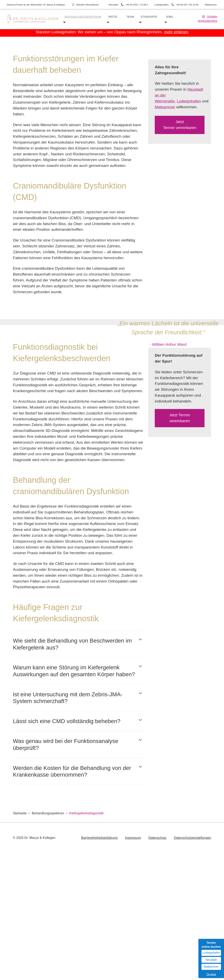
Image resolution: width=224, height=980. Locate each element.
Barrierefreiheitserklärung (99, 963)
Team (130, 17)
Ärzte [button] (113, 17)
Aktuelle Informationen (88, 5)
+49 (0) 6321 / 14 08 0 (136, 5)
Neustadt (211, 960)
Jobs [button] (170, 17)
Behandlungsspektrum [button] (83, 17)
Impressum (133, 963)
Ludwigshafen (189, 188)
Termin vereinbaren (207, 19)
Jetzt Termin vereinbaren (180, 212)
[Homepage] (32, 19)
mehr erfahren (176, 32)
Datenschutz (157, 963)
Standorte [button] (149, 17)
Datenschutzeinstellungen (192, 963)
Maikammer (165, 194)
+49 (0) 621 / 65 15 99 (187, 5)
